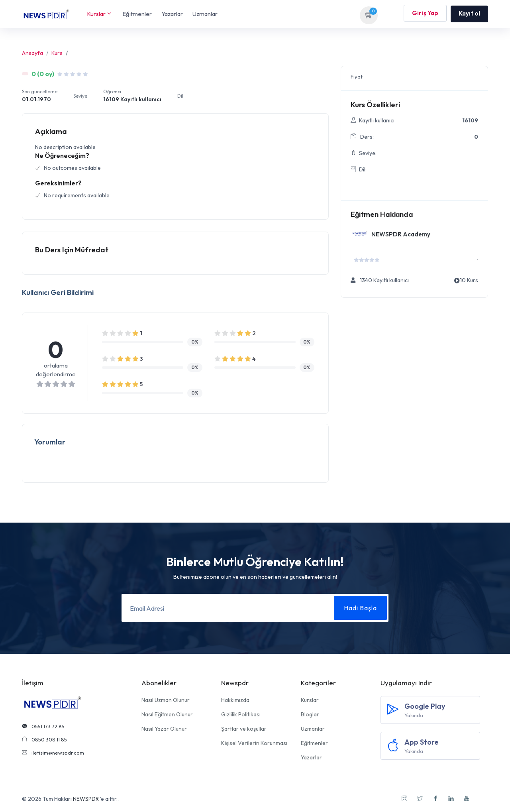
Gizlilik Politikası (241, 714)
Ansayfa (32, 53)
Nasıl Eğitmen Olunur (167, 714)
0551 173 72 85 (43, 726)
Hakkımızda (235, 700)
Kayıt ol (469, 13)
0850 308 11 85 (44, 739)
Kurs (57, 53)
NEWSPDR (86, 799)
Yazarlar (172, 14)
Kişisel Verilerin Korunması (254, 743)
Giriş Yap (425, 14)
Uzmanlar (205, 14)
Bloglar (310, 714)
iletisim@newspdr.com (53, 753)
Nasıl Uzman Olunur (166, 700)
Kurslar (99, 14)
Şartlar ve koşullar (244, 729)
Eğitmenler (137, 14)
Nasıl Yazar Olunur (164, 729)
